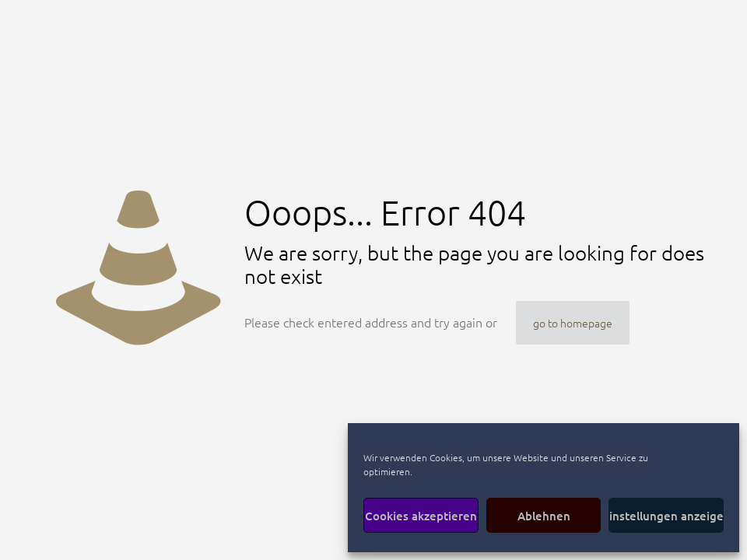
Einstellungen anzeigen (666, 516)
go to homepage (573, 323)
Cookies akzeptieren (421, 516)
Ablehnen (544, 516)
